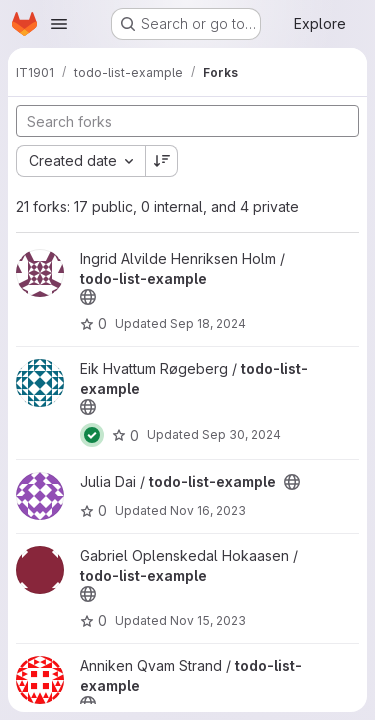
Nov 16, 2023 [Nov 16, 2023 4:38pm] (208, 510)
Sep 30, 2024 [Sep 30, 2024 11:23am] (241, 434)
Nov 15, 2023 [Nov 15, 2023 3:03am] (208, 620)
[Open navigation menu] (59, 24)
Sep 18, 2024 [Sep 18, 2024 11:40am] (208, 323)
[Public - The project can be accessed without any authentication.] (88, 297)
